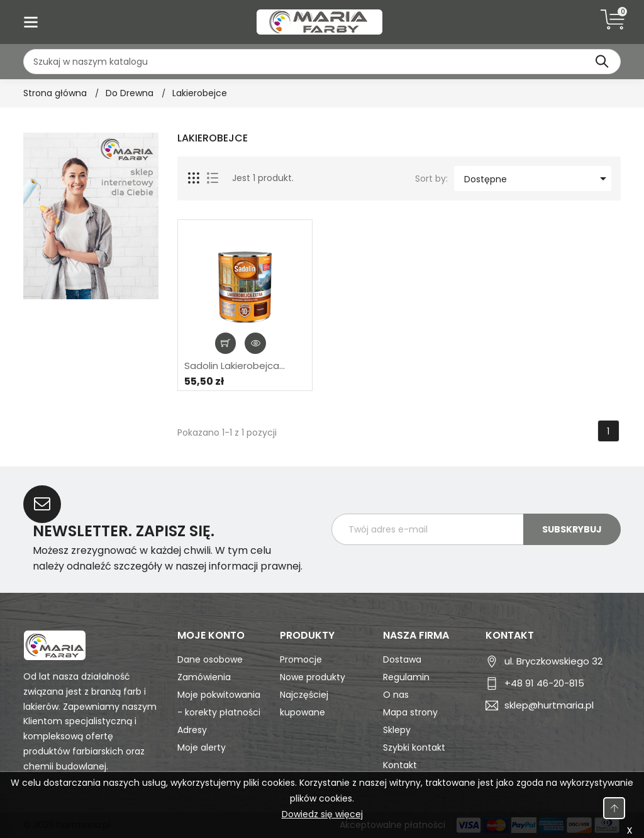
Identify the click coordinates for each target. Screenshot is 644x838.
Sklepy (397, 730)
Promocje (301, 659)
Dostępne (537, 179)
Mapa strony (410, 712)
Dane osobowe (210, 659)
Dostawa (402, 659)
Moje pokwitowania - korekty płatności (219, 703)
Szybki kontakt (414, 747)
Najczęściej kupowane (304, 703)
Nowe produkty (313, 677)
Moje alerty (202, 747)
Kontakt (400, 765)
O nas (396, 695)
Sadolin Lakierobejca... (235, 366)
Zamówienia (204, 677)
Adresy (192, 730)
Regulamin (406, 677)
